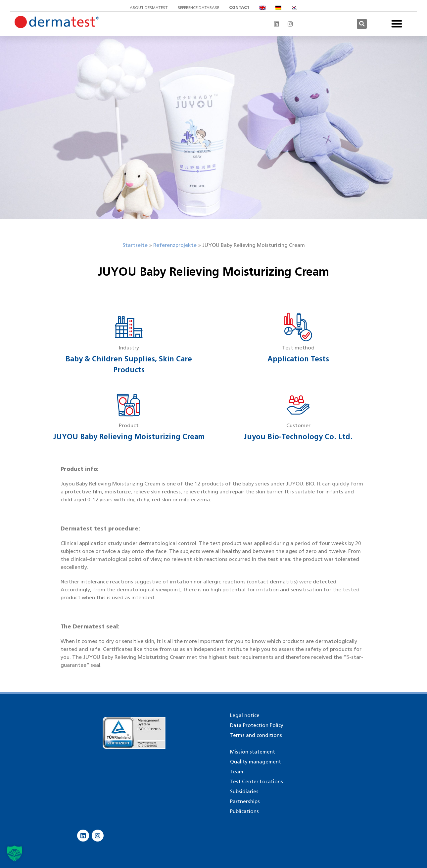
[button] (362, 24)
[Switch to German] (278, 8)
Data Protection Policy (257, 725)
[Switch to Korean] (294, 8)
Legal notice (245, 715)
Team (237, 772)
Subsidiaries (244, 792)
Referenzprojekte (175, 245)
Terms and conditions (256, 735)
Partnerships (245, 801)
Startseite (135, 245)
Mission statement (253, 752)
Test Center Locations (257, 782)
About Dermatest (149, 7)
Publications (244, 811)
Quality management (256, 762)
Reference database (198, 7)
